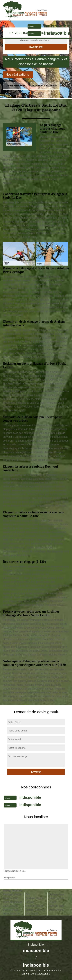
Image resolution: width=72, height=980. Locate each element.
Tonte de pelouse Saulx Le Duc (13, 904)
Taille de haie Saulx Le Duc (56, 908)
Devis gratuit (16, 86)
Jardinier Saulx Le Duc (34, 900)
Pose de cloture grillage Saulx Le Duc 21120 (35, 910)
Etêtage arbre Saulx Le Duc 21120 (57, 898)
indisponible (57, 26)
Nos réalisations (17, 75)
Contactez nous (45, 86)
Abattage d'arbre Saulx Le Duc (12, 896)
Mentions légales (36, 974)
